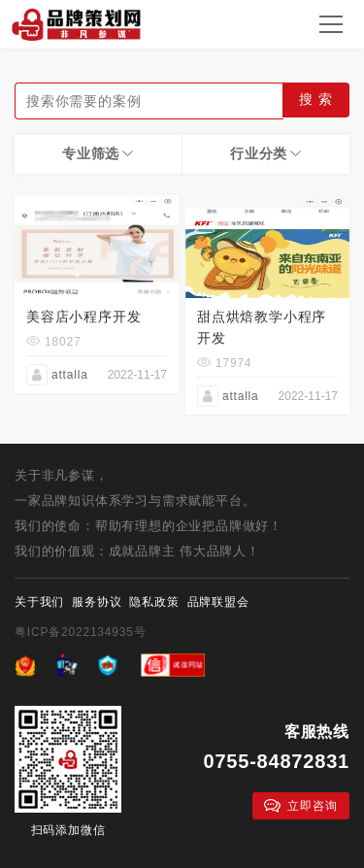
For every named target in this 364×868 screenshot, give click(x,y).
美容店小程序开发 (83, 317)
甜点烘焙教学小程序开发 (262, 327)
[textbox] (149, 101)
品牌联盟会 (218, 602)
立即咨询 (300, 806)
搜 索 (315, 99)
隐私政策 (154, 602)
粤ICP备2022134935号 (81, 632)
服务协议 (97, 602)
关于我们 (39, 602)
